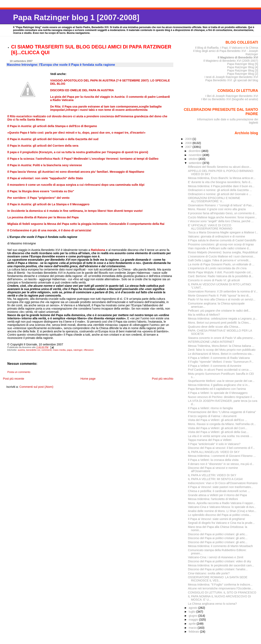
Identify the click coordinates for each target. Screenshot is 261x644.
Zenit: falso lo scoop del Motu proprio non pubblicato (222, 350)
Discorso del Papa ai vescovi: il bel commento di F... (222, 448)
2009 (189, 139)
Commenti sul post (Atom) (36, 387)
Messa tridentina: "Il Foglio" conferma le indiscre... (220, 585)
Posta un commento (19, 372)
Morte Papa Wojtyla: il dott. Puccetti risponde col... (220, 272)
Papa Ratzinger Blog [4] (243, 67)
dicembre (195, 151)
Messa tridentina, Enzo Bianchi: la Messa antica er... (222, 178)
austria (21, 350)
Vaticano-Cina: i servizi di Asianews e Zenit (216, 557)
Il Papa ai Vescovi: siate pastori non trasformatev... (221, 487)
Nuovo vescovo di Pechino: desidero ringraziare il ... (222, 397)
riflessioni (89, 350)
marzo (193, 628)
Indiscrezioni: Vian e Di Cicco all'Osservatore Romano (223, 483)
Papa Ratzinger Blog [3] (243, 70)
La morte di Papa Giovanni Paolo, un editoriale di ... (221, 264)
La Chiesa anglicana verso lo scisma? (212, 604)
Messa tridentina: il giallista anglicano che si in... (219, 385)
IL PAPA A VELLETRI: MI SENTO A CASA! (215, 479)
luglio (192, 612)
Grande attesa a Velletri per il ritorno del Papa (217, 495)
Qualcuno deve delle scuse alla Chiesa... (214, 327)
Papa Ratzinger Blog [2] (243, 74)
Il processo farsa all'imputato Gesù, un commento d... (222, 213)
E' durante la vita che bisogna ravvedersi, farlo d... (220, 182)
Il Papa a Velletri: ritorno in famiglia (210, 408)
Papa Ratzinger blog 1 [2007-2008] (76, 17)
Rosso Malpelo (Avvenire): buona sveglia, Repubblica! (223, 252)
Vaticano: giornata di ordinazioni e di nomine (217, 236)
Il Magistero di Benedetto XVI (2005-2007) (231, 61)
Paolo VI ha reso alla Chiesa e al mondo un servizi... (222, 299)
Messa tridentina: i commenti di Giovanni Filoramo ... (222, 456)
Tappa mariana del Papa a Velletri (210, 440)
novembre (196, 155)
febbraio (194, 632)
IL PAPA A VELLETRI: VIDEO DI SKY (212, 475)
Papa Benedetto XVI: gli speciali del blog (232, 80)
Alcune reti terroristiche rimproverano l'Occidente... (221, 588)
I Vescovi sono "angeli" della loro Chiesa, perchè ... (221, 221)
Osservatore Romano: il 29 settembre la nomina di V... (223, 291)
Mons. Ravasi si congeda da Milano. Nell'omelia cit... (222, 424)
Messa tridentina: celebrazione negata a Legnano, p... (223, 319)
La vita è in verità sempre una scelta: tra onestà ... (220, 436)
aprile (193, 624)
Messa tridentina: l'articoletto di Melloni (213, 499)
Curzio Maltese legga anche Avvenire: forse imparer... (223, 217)
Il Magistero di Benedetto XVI (238, 57)
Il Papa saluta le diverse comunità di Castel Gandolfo (222, 240)
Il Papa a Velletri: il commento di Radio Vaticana (219, 358)
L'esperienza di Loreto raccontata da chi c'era (217, 268)
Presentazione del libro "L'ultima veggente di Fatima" (222, 412)
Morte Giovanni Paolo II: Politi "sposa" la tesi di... (220, 296)
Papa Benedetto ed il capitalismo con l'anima (217, 389)
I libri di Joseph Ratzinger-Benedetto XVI (232, 96)
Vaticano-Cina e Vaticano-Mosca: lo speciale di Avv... (222, 507)
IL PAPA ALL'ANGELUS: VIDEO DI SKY (214, 452)
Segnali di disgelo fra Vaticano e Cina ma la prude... (221, 523)
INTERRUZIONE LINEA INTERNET (211, 342)
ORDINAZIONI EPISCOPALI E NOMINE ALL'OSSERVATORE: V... (214, 200)
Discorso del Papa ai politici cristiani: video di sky (220, 561)
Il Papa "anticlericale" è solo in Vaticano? (214, 444)
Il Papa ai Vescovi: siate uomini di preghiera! (217, 519)
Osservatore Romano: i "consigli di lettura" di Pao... (221, 205)
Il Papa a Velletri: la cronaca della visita (213, 460)
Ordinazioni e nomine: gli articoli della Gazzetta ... (220, 190)
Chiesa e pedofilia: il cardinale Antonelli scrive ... (219, 491)
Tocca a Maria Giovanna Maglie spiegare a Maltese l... (223, 232)
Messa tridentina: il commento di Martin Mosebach (220, 546)
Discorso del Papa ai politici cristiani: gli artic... (218, 534)
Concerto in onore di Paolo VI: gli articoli (214, 280)
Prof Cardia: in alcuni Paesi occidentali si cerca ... (220, 370)
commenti (46, 350)
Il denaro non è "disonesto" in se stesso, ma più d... (221, 464)
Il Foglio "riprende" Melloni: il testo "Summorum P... (221, 362)
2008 (189, 143)
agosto (193, 608)
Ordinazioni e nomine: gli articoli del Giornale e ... (220, 194)
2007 (189, 147)
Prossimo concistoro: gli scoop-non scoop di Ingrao (221, 244)
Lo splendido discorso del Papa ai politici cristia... (220, 515)
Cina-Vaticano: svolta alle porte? (209, 573)
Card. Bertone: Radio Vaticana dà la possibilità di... (221, 276)
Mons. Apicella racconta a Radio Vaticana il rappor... (222, 503)
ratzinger (78, 350)
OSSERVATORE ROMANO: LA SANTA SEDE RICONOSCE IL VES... (218, 579)
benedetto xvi (33, 350)
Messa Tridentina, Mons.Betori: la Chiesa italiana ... (221, 346)
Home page (88, 379)
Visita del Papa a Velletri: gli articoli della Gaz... (218, 432)
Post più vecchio (163, 379)
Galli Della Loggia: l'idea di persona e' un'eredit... (219, 260)
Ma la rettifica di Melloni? (204, 315)
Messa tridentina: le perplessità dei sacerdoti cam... (221, 565)
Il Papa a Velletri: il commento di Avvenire (215, 366)
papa (70, 350)
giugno (193, 616)
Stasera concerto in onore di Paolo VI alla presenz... (222, 338)
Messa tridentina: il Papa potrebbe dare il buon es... (221, 186)
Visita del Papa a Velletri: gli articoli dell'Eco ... (218, 420)
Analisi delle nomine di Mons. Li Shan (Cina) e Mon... (222, 511)
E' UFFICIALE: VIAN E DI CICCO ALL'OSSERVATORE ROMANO (210, 227)
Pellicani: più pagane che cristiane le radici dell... (219, 311)
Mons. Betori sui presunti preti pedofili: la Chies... (220, 323)
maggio (194, 620)
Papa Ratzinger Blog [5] (243, 64)
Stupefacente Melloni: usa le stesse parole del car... (221, 381)
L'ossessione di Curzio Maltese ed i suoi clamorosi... (222, 256)
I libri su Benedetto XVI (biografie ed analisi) (229, 99)
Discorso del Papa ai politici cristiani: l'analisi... (218, 569)
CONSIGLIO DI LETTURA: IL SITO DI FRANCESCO (222, 592)
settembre (196, 163)
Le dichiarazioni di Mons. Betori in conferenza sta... (221, 354)
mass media (59, 350)
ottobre (194, 159)
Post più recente (13, 379)
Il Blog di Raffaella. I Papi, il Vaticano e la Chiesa (226, 48)
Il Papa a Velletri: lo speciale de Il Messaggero (218, 393)
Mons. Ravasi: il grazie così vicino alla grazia (217, 209)
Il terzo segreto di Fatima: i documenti (212, 416)
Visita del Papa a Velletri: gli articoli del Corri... (218, 428)
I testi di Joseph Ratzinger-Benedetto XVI (231, 77)
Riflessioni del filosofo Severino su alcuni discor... (220, 167)
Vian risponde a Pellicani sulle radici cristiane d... (220, 248)
